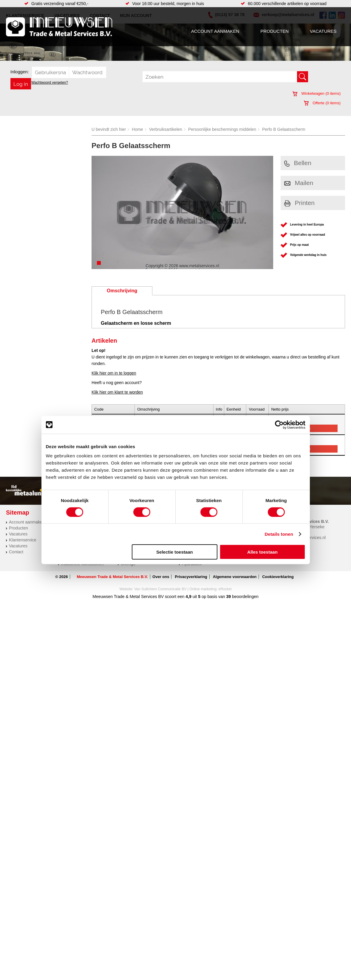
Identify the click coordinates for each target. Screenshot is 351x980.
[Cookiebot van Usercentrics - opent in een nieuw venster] (279, 425)
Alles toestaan (262, 552)
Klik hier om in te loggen (114, 373)
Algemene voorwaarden (235, 577)
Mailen (299, 183)
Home (137, 129)
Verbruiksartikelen (166, 129)
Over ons (161, 577)
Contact (16, 552)
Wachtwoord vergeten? (50, 83)
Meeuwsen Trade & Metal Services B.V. (112, 577)
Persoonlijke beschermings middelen (222, 129)
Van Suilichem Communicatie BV (160, 589)
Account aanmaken (215, 31)
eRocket (225, 589)
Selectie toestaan (175, 552)
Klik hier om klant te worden (117, 392)
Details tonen (279, 534)
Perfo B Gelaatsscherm (284, 129)
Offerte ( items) (322, 103)
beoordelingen (245, 597)
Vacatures (323, 31)
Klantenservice (23, 540)
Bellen (298, 163)
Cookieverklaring (278, 577)
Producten (275, 31)
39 (229, 597)
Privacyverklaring (191, 577)
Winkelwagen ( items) (317, 93)
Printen (300, 203)
